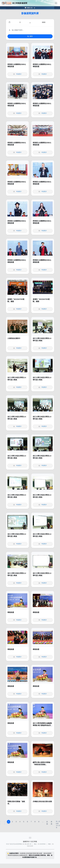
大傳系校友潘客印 (14, 338)
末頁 (51, 823)
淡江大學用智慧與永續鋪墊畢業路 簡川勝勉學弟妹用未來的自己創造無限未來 (43, 725)
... (43, 822)
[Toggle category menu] (30, 8)
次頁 (47, 823)
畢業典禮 (11, 612)
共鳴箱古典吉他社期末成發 (42, 802)
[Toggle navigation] (56, 3)
